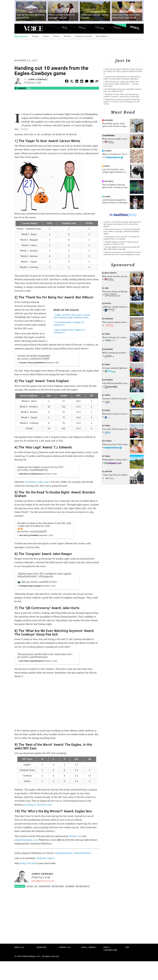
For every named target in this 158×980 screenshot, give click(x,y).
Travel (107, 334)
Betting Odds (58, 886)
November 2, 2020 (52, 363)
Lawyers (108, 471)
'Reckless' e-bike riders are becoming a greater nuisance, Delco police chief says (121, 95)
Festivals (109, 181)
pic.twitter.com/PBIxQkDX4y (33, 470)
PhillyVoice (33, 28)
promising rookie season (38, 482)
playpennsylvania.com (26, 840)
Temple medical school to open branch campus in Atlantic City (121, 243)
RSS (127, 947)
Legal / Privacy (89, 947)
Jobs (106, 288)
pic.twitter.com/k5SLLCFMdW (33, 359)
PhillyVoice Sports (45, 858)
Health (82, 28)
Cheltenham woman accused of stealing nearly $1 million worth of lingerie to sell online (121, 102)
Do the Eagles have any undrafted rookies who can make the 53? (122, 90)
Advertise (41, 947)
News (65, 28)
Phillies (67, 36)
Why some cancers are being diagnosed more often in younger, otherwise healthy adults (121, 231)
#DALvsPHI (31, 577)
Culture (100, 28)
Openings (109, 319)
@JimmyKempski (63, 853)
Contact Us (64, 947)
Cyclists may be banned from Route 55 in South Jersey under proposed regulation (122, 78)
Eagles (35, 36)
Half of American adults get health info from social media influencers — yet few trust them (121, 84)
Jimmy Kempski (38, 79)
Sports (134, 28)
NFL (29, 88)
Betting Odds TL (83, 886)
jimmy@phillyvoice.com (43, 881)
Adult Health (110, 273)
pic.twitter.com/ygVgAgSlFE (32, 531)
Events (117, 28)
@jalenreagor (25, 574)
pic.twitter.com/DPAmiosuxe (33, 657)
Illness (108, 151)
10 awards (70, 886)
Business (109, 120)
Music (107, 166)
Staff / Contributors (110, 949)
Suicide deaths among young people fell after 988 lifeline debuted (121, 248)
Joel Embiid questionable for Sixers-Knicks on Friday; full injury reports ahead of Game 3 (123, 71)
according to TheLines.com (37, 805)
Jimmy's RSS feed (28, 863)
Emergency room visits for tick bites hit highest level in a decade (121, 238)
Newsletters (102, 36)
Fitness (108, 441)
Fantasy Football (83, 36)
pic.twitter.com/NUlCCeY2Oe (42, 582)
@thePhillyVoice (83, 853)
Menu (19, 29)
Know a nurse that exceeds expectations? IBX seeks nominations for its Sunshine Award (122, 224)
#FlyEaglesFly (46, 577)
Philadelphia (45, 886)
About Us (19, 947)
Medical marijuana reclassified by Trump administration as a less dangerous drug (122, 253)
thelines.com (75, 836)
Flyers (46, 36)
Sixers (56, 36)
